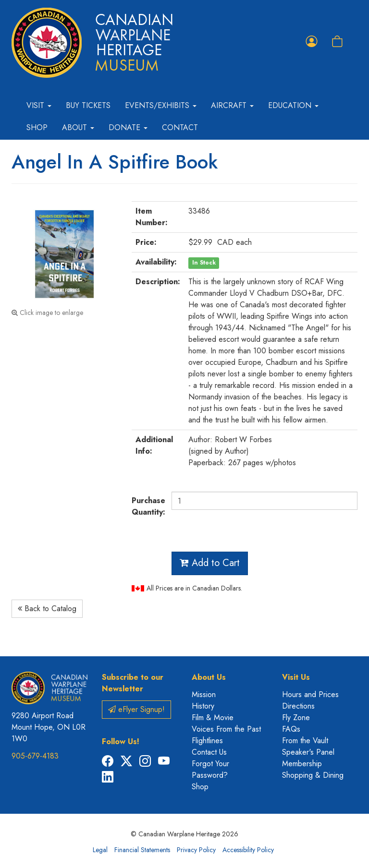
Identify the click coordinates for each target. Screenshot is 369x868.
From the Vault (305, 741)
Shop (37, 127)
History (203, 706)
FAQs (291, 729)
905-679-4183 (35, 756)
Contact (180, 127)
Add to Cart (210, 563)
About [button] (78, 127)
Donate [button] (128, 127)
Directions (298, 706)
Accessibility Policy (248, 850)
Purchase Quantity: (148, 506)
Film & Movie (213, 717)
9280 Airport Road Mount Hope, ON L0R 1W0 (49, 727)
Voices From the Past (226, 729)
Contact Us (209, 752)
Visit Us (296, 677)
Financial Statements (142, 850)
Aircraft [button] (232, 105)
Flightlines (207, 741)
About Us (209, 677)
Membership (302, 764)
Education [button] (293, 105)
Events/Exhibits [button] (161, 105)
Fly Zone (296, 717)
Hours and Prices (310, 694)
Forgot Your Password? (210, 769)
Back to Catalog (47, 609)
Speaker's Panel (308, 752)
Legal (100, 850)
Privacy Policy (196, 850)
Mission (204, 694)
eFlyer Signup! (136, 709)
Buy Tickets (88, 105)
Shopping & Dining (313, 775)
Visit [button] (39, 105)
